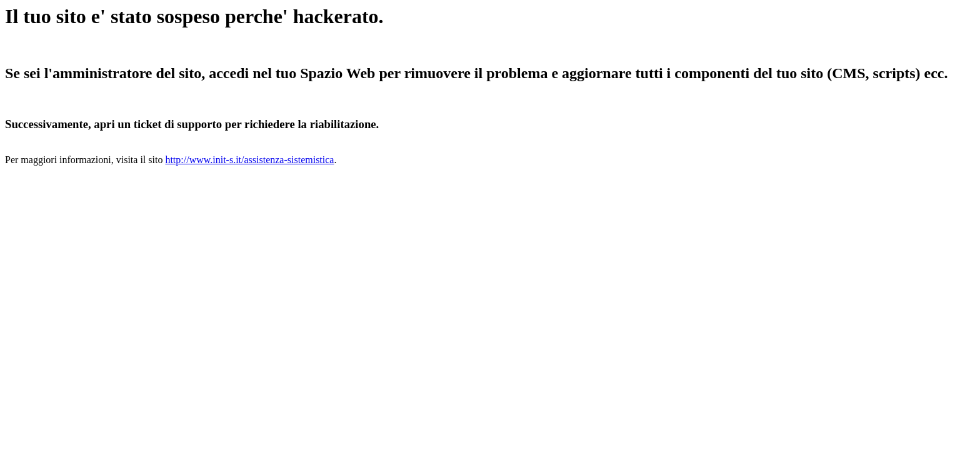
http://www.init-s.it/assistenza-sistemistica (249, 160)
